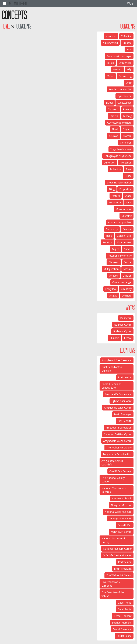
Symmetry (112, 229)
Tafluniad (126, 36)
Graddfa (127, 43)
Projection (126, 163)
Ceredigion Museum (120, 518)
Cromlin (127, 136)
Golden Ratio (124, 236)
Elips (129, 49)
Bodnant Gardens (122, 623)
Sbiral (115, 129)
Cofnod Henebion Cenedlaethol (111, 386)
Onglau (113, 296)
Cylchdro (127, 296)
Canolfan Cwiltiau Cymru (118, 434)
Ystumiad (111, 36)
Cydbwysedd (124, 103)
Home (6, 26)
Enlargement (124, 242)
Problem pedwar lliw (120, 89)
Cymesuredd (124, 96)
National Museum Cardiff (117, 549)
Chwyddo (111, 289)
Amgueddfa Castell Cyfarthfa (112, 463)
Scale (129, 169)
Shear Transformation (119, 182)
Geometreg (125, 76)
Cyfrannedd (125, 63)
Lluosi (109, 103)
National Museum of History (113, 540)
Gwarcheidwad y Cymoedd (111, 584)
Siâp (129, 69)
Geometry (115, 202)
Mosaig (127, 116)
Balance (127, 229)
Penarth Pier (125, 525)
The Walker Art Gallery (119, 448)
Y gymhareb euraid (121, 149)
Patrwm (118, 69)
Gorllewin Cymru (122, 331)
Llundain (115, 338)
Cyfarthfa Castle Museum (117, 555)
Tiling (112, 189)
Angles (115, 249)
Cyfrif (129, 83)
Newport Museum (121, 505)
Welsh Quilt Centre (121, 532)
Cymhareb (126, 143)
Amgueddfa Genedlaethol (117, 454)
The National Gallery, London (113, 480)
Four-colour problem (120, 222)
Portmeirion (125, 377)
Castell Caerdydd (122, 629)
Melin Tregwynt (123, 414)
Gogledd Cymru (123, 325)
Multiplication (111, 269)
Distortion (109, 163)
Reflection (115, 169)
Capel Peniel (125, 603)
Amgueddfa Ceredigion (119, 428)
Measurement (124, 209)
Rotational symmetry (120, 256)
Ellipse (128, 176)
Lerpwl (128, 338)
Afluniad (114, 136)
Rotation (108, 242)
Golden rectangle (122, 282)
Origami (127, 129)
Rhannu (127, 109)
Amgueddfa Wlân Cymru (118, 408)
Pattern (116, 196)
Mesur (110, 76)
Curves (128, 249)
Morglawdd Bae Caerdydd (117, 360)
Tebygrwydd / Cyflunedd (118, 156)
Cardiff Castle (124, 636)
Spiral (129, 202)
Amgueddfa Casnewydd (118, 394)
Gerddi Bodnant (123, 616)
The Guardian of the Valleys (113, 594)
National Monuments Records (114, 490)
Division (127, 276)
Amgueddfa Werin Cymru (117, 441)
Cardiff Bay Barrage (120, 471)
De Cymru (126, 318)
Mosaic (127, 269)
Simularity (126, 289)
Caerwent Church (122, 498)
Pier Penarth (125, 421)
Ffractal (114, 116)
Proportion (125, 189)
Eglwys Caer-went (122, 401)
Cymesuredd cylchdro (119, 123)
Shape (128, 196)
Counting (127, 216)
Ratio (109, 236)
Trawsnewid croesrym (119, 56)
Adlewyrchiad (110, 43)
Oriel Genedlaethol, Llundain (112, 369)
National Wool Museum (118, 512)
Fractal (128, 262)
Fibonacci (113, 109)
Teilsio (110, 63)
